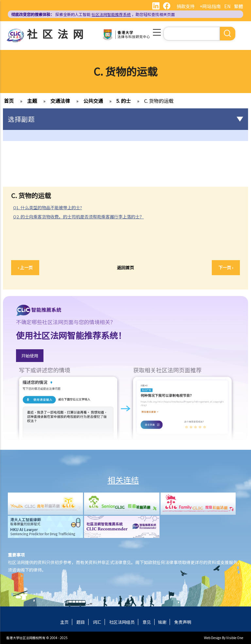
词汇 (97, 622)
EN (227, 6)
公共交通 (93, 101)
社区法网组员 (122, 622)
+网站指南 (210, 6)
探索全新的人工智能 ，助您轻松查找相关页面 (93, 14)
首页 (9, 101)
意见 (147, 622)
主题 (32, 101)
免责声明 (183, 622)
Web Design (213, 638)
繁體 (239, 6)
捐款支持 (186, 6)
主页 (64, 622)
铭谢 (162, 622)
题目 (81, 622)
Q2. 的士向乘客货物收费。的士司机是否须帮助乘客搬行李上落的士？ (78, 217)
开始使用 (30, 356)
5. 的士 (124, 101)
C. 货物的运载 (159, 101)
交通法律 (60, 101)
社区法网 (58, 34)
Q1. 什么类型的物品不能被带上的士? (48, 207)
